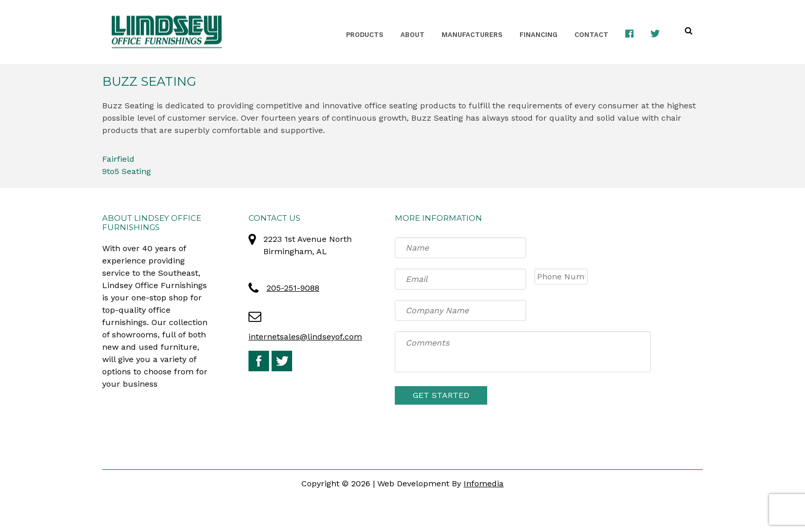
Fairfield (118, 159)
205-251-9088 (293, 288)
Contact (591, 35)
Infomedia (484, 483)
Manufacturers (472, 35)
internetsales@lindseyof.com (305, 337)
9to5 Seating (127, 171)
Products (365, 35)
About (413, 35)
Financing (539, 35)
